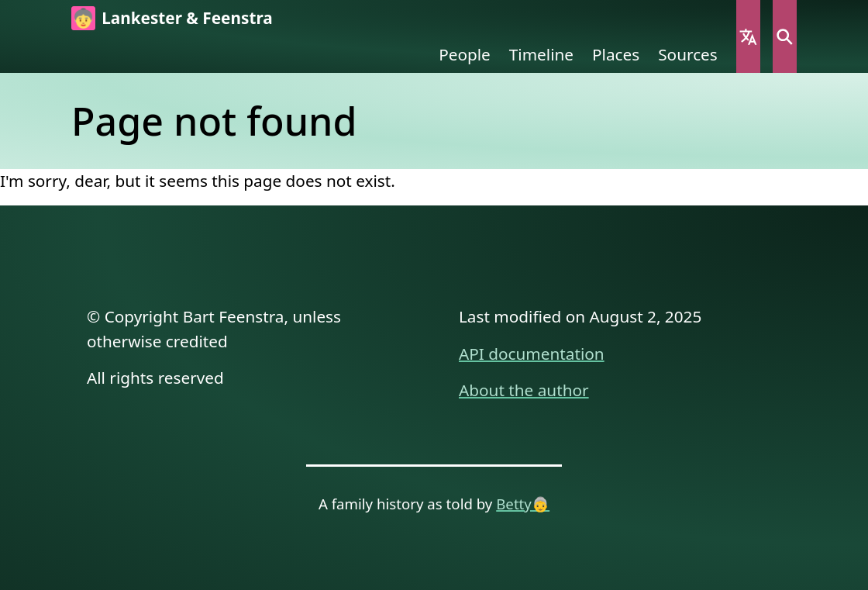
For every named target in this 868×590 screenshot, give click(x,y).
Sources (688, 54)
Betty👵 (523, 504)
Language (748, 36)
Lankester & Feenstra (187, 18)
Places (616, 54)
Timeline (541, 54)
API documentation (532, 354)
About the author (524, 390)
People (465, 54)
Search (785, 36)
